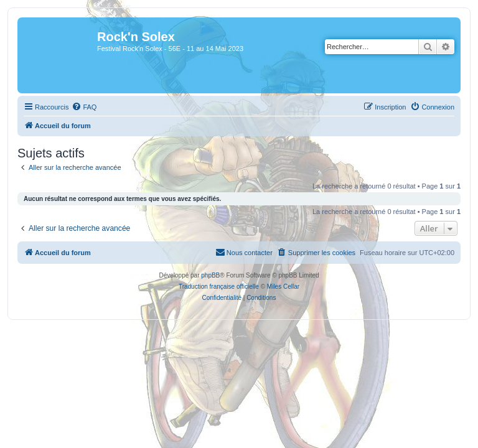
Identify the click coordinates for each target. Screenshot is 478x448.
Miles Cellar (283, 287)
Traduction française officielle (219, 287)
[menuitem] (84, 107)
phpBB (210, 275)
